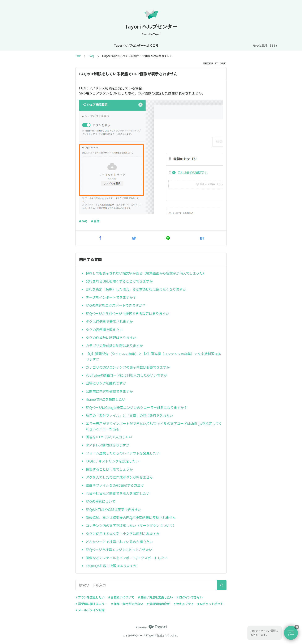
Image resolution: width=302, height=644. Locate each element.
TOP (78, 56)
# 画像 (95, 221)
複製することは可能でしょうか (109, 469)
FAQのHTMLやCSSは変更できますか (113, 509)
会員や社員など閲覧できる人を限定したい (118, 493)
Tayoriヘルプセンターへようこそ (50, 45)
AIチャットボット (222, 45)
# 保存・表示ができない (127, 604)
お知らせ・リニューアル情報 (97, 45)
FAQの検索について (101, 501)
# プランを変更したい (90, 597)
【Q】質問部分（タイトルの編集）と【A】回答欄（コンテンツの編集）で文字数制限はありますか (153, 356)
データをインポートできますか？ (111, 297)
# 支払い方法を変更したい (155, 597)
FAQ (242, 45)
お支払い (181, 45)
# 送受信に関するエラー (91, 604)
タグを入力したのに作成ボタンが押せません (119, 477)
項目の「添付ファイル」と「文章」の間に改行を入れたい (129, 415)
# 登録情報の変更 (158, 604)
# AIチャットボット (210, 604)
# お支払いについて (121, 597)
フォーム (198, 45)
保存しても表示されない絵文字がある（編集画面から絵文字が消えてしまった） (146, 273)
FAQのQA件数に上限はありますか (111, 566)
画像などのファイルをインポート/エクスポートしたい (127, 558)
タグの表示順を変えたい (104, 330)
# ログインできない (190, 597)
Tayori (151, 635)
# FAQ (83, 221)
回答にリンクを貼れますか (106, 383)
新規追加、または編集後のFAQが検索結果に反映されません (131, 517)
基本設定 (128, 45)
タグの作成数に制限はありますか (111, 338)
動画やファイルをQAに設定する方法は (115, 485)
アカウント (147, 45)
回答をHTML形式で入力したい (109, 437)
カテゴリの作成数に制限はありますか (114, 346)
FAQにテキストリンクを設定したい (112, 461)
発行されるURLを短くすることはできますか (119, 281)
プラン (165, 45)
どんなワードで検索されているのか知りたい (119, 542)
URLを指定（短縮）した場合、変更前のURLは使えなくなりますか (136, 289)
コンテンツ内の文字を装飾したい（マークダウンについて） (131, 525)
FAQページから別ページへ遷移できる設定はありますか (127, 313)
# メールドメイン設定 (90, 610)
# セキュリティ (184, 604)
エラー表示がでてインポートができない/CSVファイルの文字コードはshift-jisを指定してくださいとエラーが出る (154, 426)
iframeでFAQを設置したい (106, 399)
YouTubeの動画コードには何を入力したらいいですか (126, 375)
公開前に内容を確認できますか (109, 391)
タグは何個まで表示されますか (109, 321)
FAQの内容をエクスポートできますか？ (116, 305)
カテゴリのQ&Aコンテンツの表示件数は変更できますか (128, 367)
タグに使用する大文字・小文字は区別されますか (123, 534)
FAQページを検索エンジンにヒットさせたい (119, 550)
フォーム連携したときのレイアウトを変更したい (123, 453)
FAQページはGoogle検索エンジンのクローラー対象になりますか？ (136, 407)
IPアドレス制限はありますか (107, 445)
